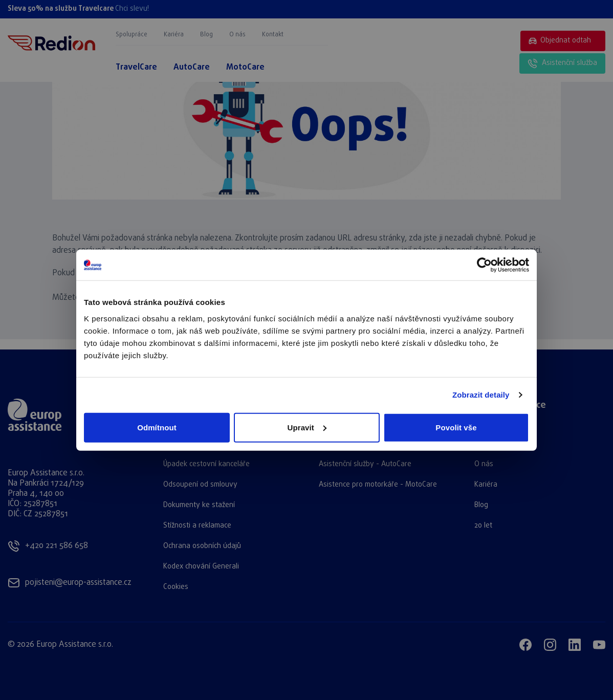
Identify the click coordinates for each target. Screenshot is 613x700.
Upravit (307, 427)
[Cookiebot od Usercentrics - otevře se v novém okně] (484, 265)
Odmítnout (157, 427)
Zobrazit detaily (481, 395)
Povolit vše (456, 427)
